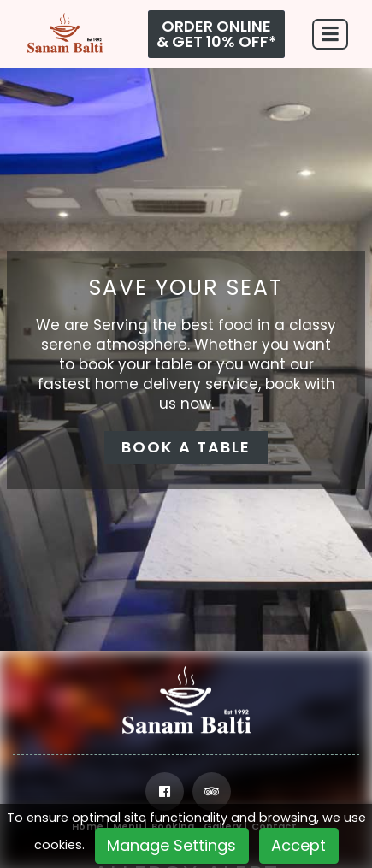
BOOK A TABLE (186, 447)
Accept (298, 845)
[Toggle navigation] (330, 35)
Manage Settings (171, 845)
